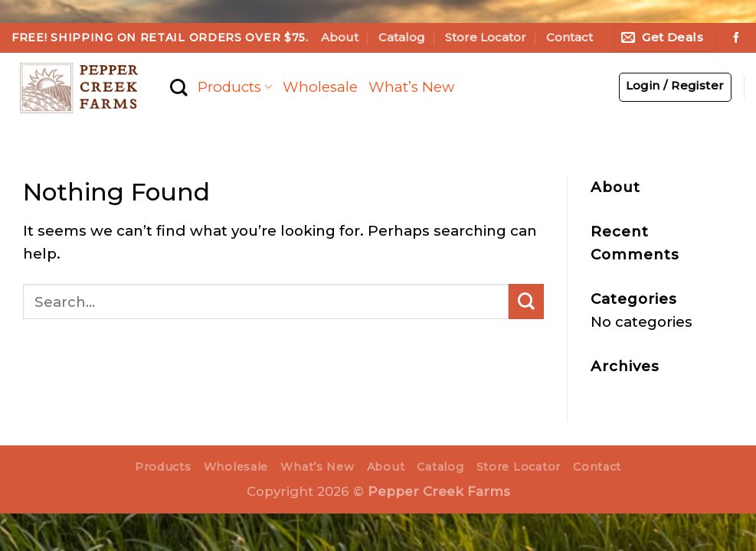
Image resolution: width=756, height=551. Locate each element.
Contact (569, 37)
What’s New (411, 87)
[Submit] (526, 302)
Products (234, 87)
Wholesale (320, 87)
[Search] (178, 88)
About (340, 37)
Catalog (402, 37)
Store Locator (486, 37)
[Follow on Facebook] (736, 38)
